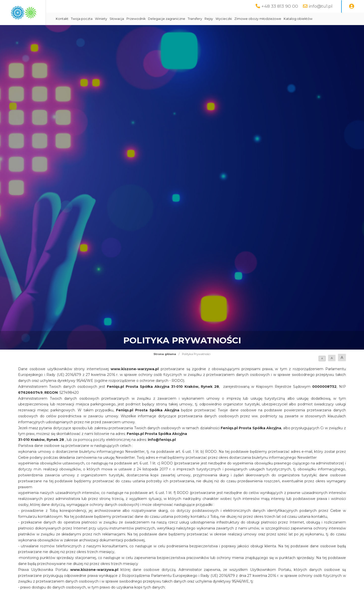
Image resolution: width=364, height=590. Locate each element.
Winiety (145, 19)
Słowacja (160, 19)
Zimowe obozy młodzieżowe (301, 19)
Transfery (239, 19)
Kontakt (106, 19)
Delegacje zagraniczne (210, 19)
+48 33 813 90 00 (280, 6)
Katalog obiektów (342, 19)
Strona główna (165, 354)
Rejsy (252, 19)
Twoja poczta (125, 19)
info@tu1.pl (321, 6)
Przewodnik (180, 19)
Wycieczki (267, 19)
